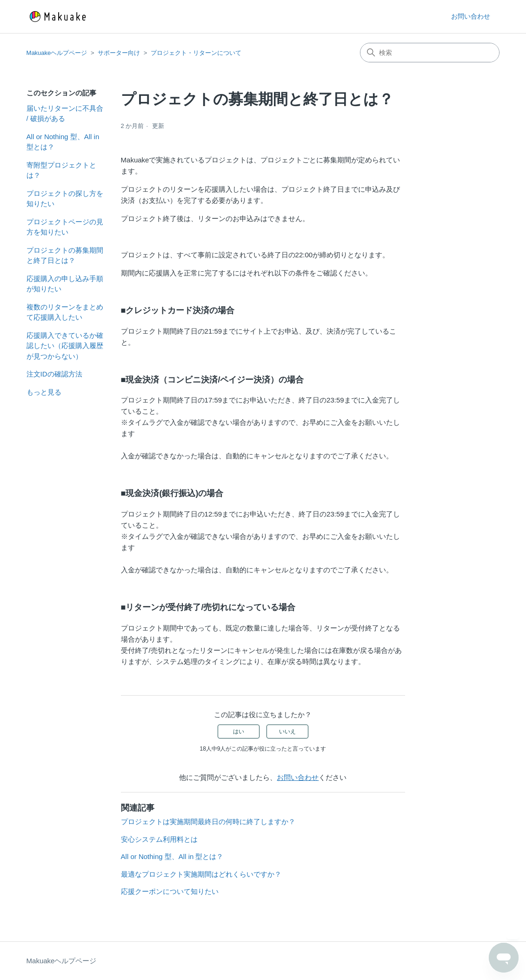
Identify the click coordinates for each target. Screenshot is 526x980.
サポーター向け (119, 53)
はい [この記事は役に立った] (239, 732)
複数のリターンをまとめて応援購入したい (65, 312)
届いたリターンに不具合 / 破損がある (65, 114)
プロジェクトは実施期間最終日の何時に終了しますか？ (208, 822)
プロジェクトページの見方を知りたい (65, 227)
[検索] (430, 53)
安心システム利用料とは (159, 839)
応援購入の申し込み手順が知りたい (65, 284)
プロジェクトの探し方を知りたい (65, 199)
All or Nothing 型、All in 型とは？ (63, 142)
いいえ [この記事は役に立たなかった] (287, 732)
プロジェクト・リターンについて (196, 53)
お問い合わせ (471, 16)
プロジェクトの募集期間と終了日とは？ (65, 255)
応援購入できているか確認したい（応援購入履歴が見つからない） (65, 346)
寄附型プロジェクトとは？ (61, 170)
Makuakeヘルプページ (57, 53)
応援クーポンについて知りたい (170, 891)
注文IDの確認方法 (54, 374)
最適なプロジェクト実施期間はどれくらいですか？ (201, 874)
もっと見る (44, 392)
